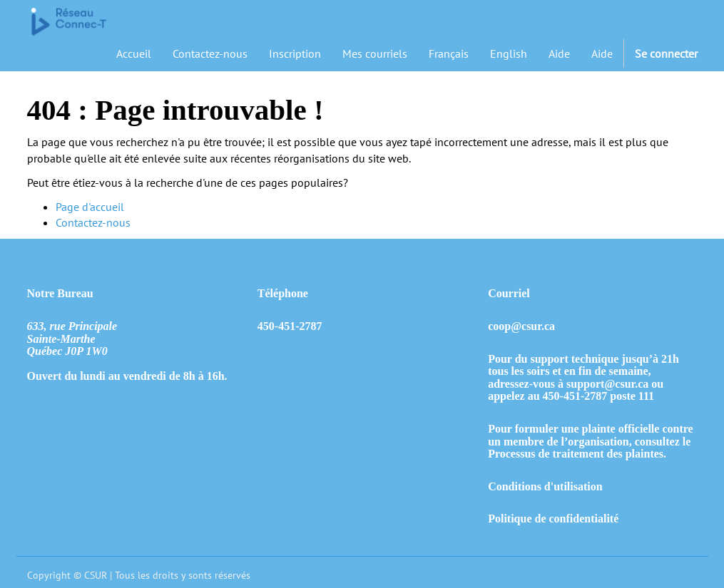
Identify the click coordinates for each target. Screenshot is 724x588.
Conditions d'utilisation (545, 486)
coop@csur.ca (521, 326)
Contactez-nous (93, 222)
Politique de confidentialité (553, 519)
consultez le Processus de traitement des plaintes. (589, 448)
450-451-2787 (575, 396)
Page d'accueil (90, 207)
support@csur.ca (607, 384)
